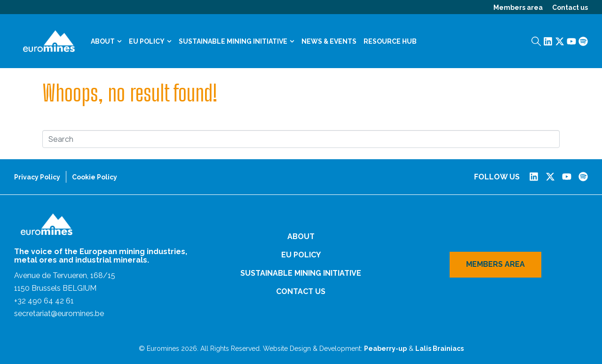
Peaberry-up (385, 349)
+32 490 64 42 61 (44, 301)
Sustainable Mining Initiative (237, 41)
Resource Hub (390, 41)
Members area (518, 8)
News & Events (329, 41)
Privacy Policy (37, 177)
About (106, 41)
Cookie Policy (95, 177)
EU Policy (150, 41)
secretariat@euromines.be (59, 314)
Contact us (570, 8)
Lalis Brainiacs (440, 349)
